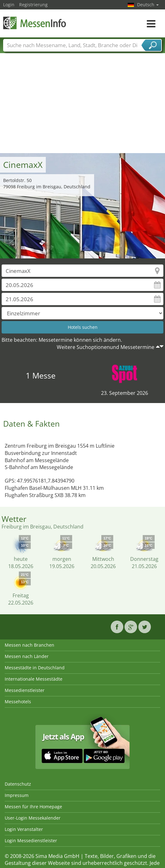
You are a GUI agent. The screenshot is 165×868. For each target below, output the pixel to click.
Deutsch (148, 5)
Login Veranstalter (24, 829)
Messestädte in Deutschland (35, 668)
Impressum (17, 795)
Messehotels (18, 702)
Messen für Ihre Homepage (33, 807)
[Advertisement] (83, 106)
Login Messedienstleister (31, 840)
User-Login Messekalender (33, 818)
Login (9, 5)
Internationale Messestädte (34, 679)
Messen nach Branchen (29, 645)
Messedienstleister (25, 690)
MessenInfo (35, 23)
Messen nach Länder (27, 656)
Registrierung (33, 5)
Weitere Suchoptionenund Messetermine (106, 347)
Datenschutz (18, 784)
